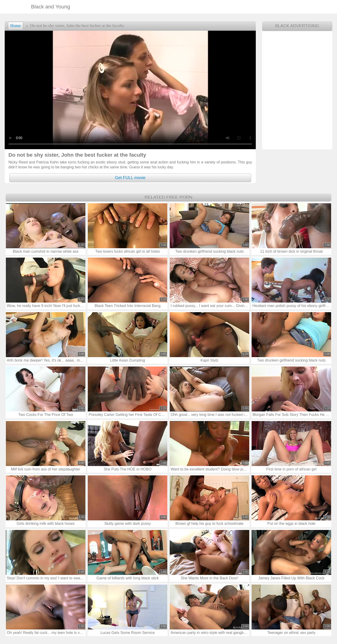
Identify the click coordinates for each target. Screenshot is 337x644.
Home (16, 26)
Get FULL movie (130, 178)
